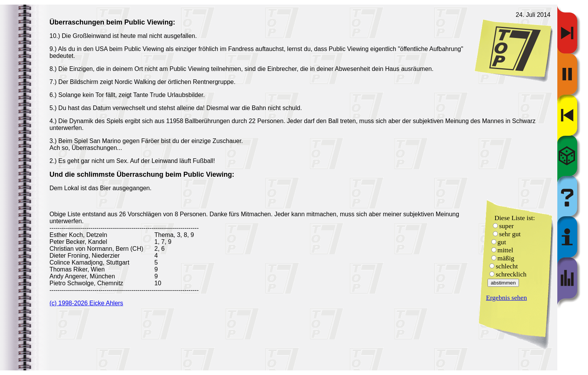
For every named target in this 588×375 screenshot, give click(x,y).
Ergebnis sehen (506, 298)
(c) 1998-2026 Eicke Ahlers (86, 303)
